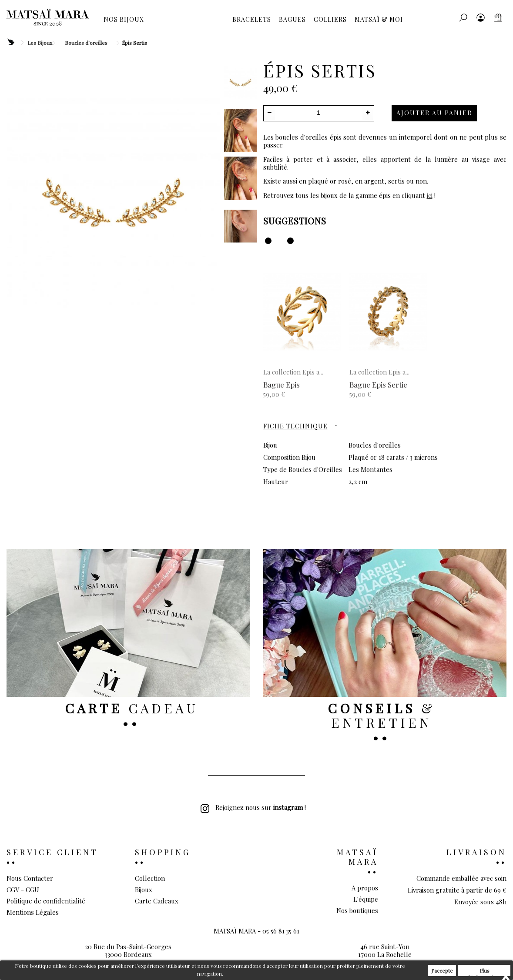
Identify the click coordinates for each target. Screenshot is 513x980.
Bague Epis (282, 385)
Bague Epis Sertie (378, 385)
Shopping (163, 852)
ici (430, 195)
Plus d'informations (484, 972)
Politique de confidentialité (46, 901)
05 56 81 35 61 (281, 945)
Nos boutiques (357, 910)
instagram (288, 807)
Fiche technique (295, 426)
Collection (150, 878)
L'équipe (366, 899)
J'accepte (442, 970)
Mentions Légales (33, 912)
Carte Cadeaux (157, 901)
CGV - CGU (23, 890)
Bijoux (144, 890)
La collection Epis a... (293, 372)
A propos (365, 888)
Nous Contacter (30, 878)
